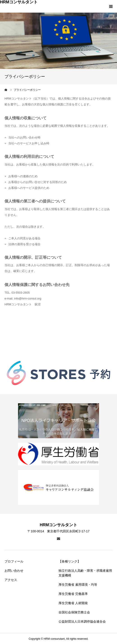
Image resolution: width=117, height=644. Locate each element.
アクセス (11, 580)
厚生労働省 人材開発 (73, 603)
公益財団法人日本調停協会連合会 (82, 621)
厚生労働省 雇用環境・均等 (78, 585)
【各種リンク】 (70, 561)
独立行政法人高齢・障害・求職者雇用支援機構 (85, 573)
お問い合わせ (14, 571)
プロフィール (14, 561)
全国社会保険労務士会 (74, 612)
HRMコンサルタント (19, 2)
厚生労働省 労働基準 (73, 594)
